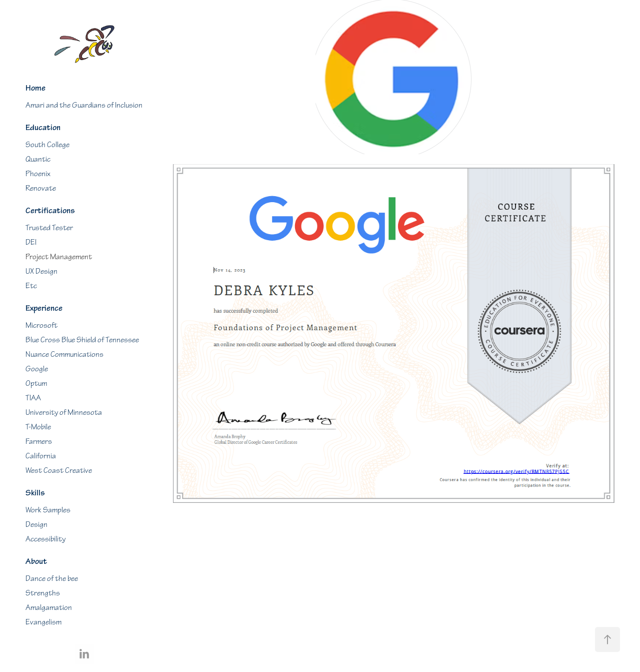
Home (35, 88)
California (41, 456)
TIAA (33, 398)
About (36, 561)
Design (36, 525)
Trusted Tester (49, 228)
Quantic (38, 159)
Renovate (41, 188)
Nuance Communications (64, 355)
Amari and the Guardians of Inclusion (84, 105)
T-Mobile (38, 427)
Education (43, 128)
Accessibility (45, 539)
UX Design (41, 271)
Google (37, 369)
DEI (31, 242)
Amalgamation (49, 608)
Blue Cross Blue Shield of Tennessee (82, 340)
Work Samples (48, 510)
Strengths (43, 593)
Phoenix (38, 174)
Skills (35, 493)
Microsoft (41, 325)
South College (47, 145)
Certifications (50, 211)
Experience (44, 308)
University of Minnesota (64, 413)
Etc (31, 286)
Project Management (59, 257)
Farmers (39, 442)
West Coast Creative (59, 471)
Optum (36, 384)
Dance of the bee (52, 579)
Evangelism (43, 622)
